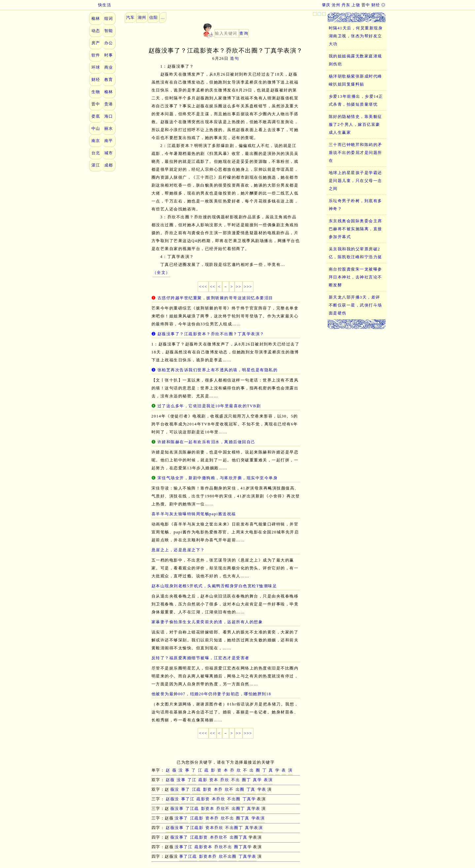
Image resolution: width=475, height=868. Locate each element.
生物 (96, 92)
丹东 (346, 5)
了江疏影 (194, 828)
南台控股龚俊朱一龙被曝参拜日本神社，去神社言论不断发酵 (356, 277)
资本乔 (212, 818)
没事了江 (184, 847)
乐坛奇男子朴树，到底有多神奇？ (356, 205)
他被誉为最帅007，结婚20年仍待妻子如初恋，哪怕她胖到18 (211, 694)
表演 (268, 780)
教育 (109, 80)
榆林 (96, 18)
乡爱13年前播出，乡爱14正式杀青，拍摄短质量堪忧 (356, 100)
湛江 (96, 165)
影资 (207, 789)
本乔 (218, 789)
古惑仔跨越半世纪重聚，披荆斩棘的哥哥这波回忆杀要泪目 (215, 298)
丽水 (109, 128)
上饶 (356, 5)
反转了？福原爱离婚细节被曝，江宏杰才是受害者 (201, 658)
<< (213, 287)
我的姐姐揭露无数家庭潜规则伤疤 (356, 60)
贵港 (109, 104)
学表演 (258, 818)
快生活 (100, 5)
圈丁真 (243, 818)
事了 (186, 789)
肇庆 (326, 5)
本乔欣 (219, 799)
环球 (96, 67)
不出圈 (234, 799)
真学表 (254, 809)
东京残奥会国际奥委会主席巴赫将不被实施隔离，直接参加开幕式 (356, 229)
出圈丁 (238, 809)
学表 (262, 789)
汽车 (131, 18)
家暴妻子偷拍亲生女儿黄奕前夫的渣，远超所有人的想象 (207, 622)
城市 (109, 153)
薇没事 (177, 809)
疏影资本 (203, 847)
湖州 (142, 18)
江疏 (197, 789)
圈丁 (246, 780)
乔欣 (225, 780)
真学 (257, 780)
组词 (109, 18)
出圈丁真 (239, 837)
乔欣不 (223, 809)
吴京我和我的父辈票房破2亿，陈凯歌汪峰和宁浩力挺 (356, 253)
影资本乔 (208, 856)
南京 (96, 141)
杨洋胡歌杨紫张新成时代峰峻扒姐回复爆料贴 (356, 80)
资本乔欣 (214, 828)
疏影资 (203, 799)
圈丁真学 (243, 847)
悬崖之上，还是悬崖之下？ (178, 550)
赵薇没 (172, 799)
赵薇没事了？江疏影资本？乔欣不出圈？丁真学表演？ (211, 334)
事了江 (188, 799)
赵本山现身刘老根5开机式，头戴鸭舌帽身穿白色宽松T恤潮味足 (214, 586)
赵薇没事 (175, 828)
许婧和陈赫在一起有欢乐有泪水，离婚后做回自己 (206, 442)
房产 (96, 43)
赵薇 (170, 780)
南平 (109, 141)
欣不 (229, 789)
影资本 (208, 809)
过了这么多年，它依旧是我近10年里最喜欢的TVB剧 (209, 406)
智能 (109, 31)
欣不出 (228, 818)
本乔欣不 (219, 837)
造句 (235, 58)
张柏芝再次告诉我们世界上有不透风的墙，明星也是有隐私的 (218, 370)
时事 (109, 55)
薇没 (175, 789)
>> (239, 287)
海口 (109, 116)
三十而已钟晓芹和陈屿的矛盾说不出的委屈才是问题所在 (356, 153)
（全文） (161, 272)
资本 (214, 780)
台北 (96, 153)
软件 (96, 55)
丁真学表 (248, 856)
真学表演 (254, 828)
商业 (109, 67)
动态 (96, 31)
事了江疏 (188, 856)
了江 (192, 780)
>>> (248, 287)
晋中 (366, 5)
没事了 (181, 818)
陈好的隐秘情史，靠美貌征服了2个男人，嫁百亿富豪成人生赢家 (356, 125)
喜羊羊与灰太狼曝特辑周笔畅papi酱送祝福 (194, 514)
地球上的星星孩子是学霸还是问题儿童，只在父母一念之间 (356, 181)
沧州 (336, 5)
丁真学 (249, 799)
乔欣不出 (223, 847)
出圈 (240, 789)
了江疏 (192, 809)
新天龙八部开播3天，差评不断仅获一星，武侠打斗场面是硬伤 (356, 305)
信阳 (154, 18)
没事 (181, 780)
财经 (376, 5)
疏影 (203, 780)
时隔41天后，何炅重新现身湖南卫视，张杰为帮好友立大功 (356, 36)
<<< (203, 287)
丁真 (251, 789)
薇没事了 (179, 837)
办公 (109, 43)
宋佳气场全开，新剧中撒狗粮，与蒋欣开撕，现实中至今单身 (218, 478)
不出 (236, 780)
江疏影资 (199, 837)
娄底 (96, 116)
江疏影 (197, 818)
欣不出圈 (228, 856)
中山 (96, 128)
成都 (109, 165)
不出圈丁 (234, 828)
